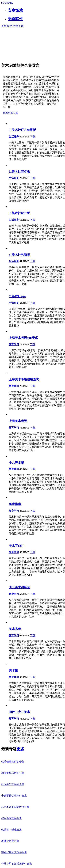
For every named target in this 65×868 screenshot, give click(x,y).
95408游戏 (7, 3)
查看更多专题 (11, 113)
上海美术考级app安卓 (23, 338)
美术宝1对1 (16, 546)
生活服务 (14, 137)
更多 (20, 749)
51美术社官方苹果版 (22, 130)
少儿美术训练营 (19, 587)
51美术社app (17, 296)
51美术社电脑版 (19, 255)
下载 (33, 137)
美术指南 (15, 504)
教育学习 (14, 344)
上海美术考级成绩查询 (24, 379)
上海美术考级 (18, 421)
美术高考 (15, 629)
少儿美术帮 (16, 463)
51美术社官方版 (19, 213)
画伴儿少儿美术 (19, 712)
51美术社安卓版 (19, 172)
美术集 (13, 670)
